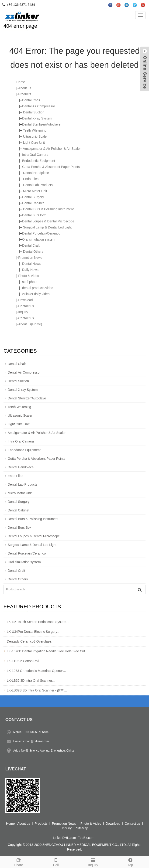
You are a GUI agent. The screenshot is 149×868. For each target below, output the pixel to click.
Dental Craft (31, 245)
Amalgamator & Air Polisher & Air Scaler (51, 149)
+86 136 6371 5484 (36, 732)
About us (25, 88)
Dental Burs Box (34, 215)
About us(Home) (30, 324)
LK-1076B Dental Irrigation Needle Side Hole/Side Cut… (47, 651)
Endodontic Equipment (39, 161)
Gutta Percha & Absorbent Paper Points (51, 167)
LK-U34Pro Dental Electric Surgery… (34, 632)
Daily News (30, 270)
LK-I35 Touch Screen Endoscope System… (38, 622)
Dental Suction (33, 112)
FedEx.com (86, 838)
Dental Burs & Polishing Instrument (48, 209)
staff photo (30, 282)
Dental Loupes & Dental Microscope (48, 221)
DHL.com (69, 838)
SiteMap (82, 828)
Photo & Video (29, 276)
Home (21, 82)
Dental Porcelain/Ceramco (41, 233)
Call (56, 862)
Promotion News (30, 258)
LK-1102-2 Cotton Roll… (25, 661)
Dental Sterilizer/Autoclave (41, 124)
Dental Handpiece (36, 173)
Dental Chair (31, 100)
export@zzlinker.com (36, 741)
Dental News (31, 264)
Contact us (26, 306)
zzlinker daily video (36, 294)
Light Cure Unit (33, 143)
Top (130, 862)
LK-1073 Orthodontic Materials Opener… (36, 671)
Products (25, 94)
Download (25, 300)
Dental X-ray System (37, 118)
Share (19, 862)
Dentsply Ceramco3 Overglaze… (31, 641)
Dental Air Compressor (39, 106)
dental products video (38, 288)
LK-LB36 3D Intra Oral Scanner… (31, 681)
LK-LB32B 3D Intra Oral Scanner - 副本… (37, 690)
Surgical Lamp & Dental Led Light (47, 227)
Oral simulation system (39, 239)
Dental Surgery (33, 197)
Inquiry (23, 312)
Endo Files (30, 179)
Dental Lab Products (37, 185)
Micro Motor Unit (35, 191)
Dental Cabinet (33, 203)
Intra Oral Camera (35, 155)
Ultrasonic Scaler (35, 136)
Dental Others (33, 252)
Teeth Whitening (34, 130)
